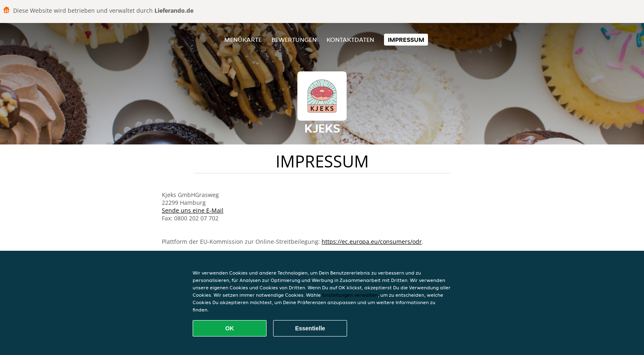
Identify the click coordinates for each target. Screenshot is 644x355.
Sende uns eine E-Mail (193, 210)
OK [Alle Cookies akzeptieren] (230, 328)
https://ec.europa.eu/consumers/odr (372, 242)
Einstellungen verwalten (350, 295)
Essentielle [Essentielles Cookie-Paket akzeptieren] (310, 328)
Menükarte (243, 40)
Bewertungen (294, 40)
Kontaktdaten (350, 40)
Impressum (406, 40)
